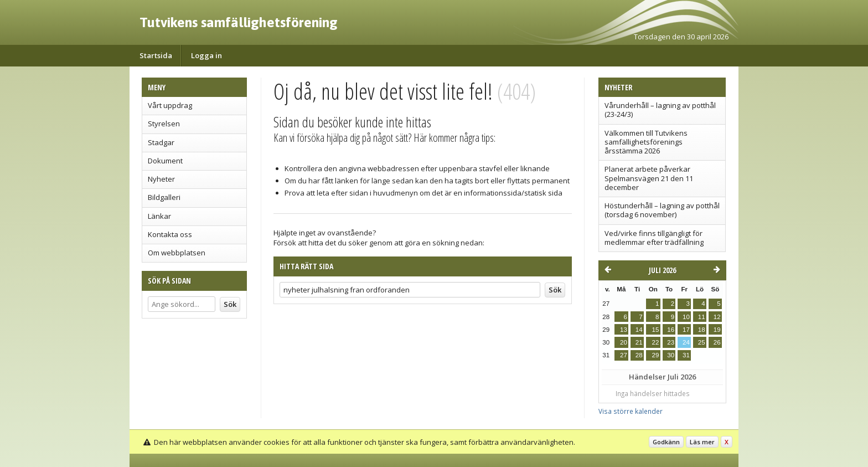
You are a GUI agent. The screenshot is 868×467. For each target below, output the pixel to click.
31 (686, 355)
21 (639, 342)
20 (624, 342)
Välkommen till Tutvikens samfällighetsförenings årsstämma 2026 (646, 142)
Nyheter (161, 179)
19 (717, 330)
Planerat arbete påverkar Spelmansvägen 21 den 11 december (649, 178)
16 (671, 330)
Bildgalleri (164, 197)
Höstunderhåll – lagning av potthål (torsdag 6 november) (662, 210)
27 (624, 355)
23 (671, 342)
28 (639, 355)
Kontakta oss (170, 234)
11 (702, 317)
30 (671, 355)
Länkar (159, 216)
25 (702, 342)
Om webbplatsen (177, 253)
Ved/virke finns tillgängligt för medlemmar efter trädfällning (654, 238)
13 (624, 330)
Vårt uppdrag (170, 105)
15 (655, 330)
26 (717, 342)
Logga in (206, 55)
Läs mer (702, 442)
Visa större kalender (631, 411)
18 (702, 330)
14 (639, 330)
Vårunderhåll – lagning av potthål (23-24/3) (660, 110)
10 (686, 317)
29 (655, 355)
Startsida (156, 55)
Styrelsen (164, 124)
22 (655, 342)
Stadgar (161, 142)
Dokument (165, 161)
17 (686, 330)
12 (717, 317)
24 (686, 342)
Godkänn (666, 442)
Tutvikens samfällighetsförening (239, 22)
